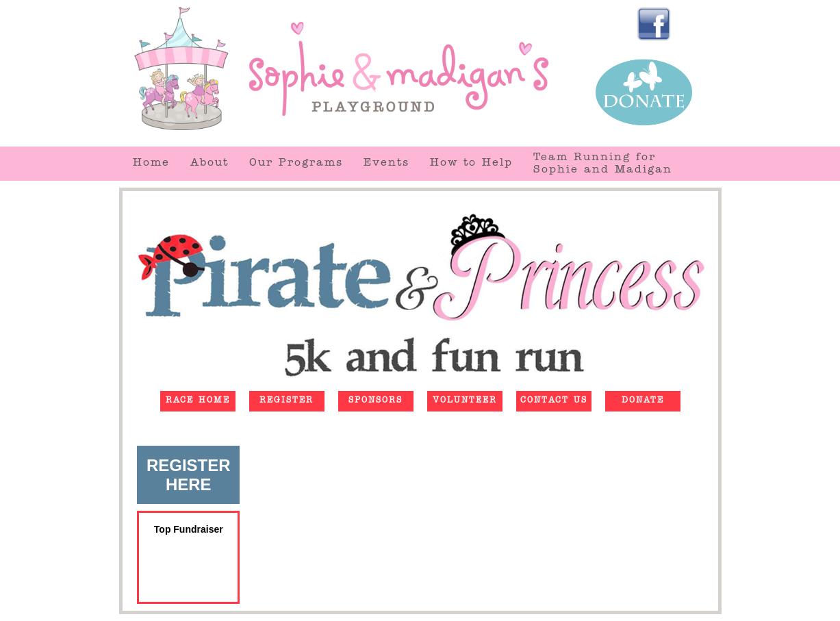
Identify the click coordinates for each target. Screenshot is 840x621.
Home (151, 164)
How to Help (471, 164)
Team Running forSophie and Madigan (603, 164)
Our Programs (296, 164)
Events (386, 164)
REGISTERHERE (189, 475)
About (209, 164)
